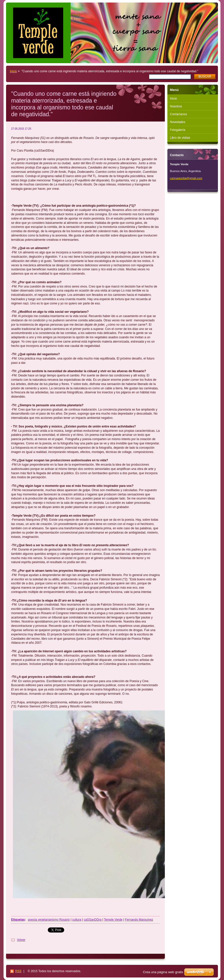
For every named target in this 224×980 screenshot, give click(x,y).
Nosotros (176, 106)
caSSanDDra (93, 920)
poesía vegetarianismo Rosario (49, 920)
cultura (77, 920)
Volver (21, 940)
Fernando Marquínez (139, 920)
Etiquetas (18, 920)
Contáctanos (178, 114)
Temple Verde (113, 920)
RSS (18, 971)
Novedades (178, 122)
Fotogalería (178, 130)
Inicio (13, 71)
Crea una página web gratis (163, 972)
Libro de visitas (180, 138)
